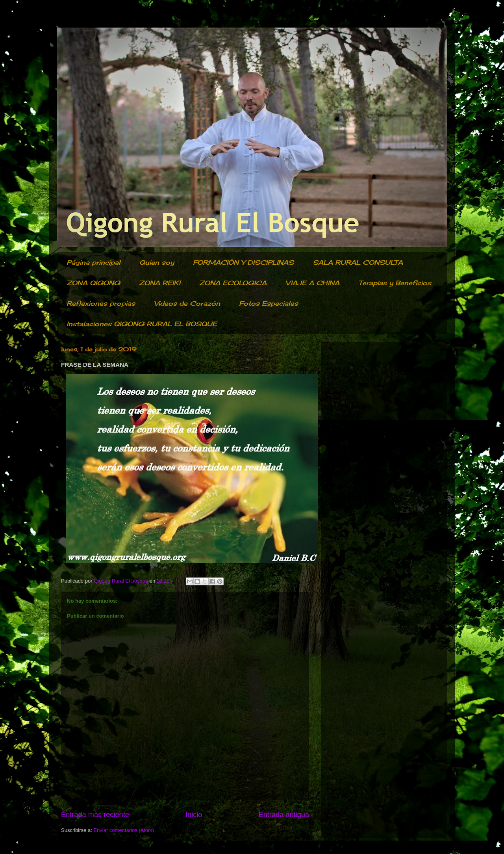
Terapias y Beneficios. (395, 283)
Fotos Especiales (269, 303)
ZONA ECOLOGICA (233, 283)
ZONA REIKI (160, 283)
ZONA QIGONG (93, 283)
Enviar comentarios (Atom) (124, 830)
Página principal (94, 262)
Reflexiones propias (101, 303)
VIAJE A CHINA (312, 283)
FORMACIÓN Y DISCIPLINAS (243, 262)
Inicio (194, 815)
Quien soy (157, 262)
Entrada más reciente (95, 815)
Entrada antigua (284, 815)
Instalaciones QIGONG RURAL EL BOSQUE (142, 324)
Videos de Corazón (187, 303)
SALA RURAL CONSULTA (358, 262)
